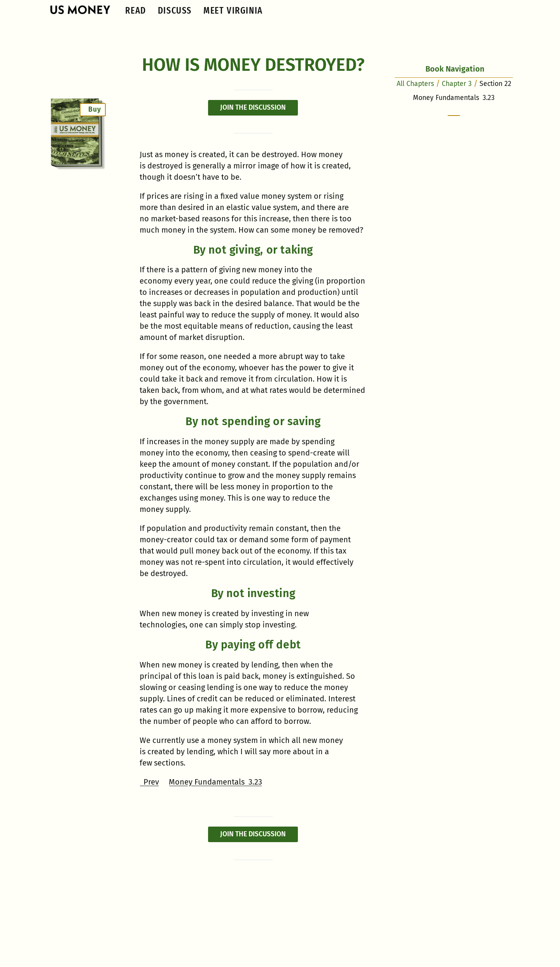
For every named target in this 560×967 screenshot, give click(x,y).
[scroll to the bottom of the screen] (454, 116)
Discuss (175, 11)
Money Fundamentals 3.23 (215, 782)
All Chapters (415, 84)
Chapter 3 (457, 84)
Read (136, 11)
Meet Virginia (233, 11)
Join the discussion (253, 108)
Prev (149, 782)
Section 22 (495, 84)
